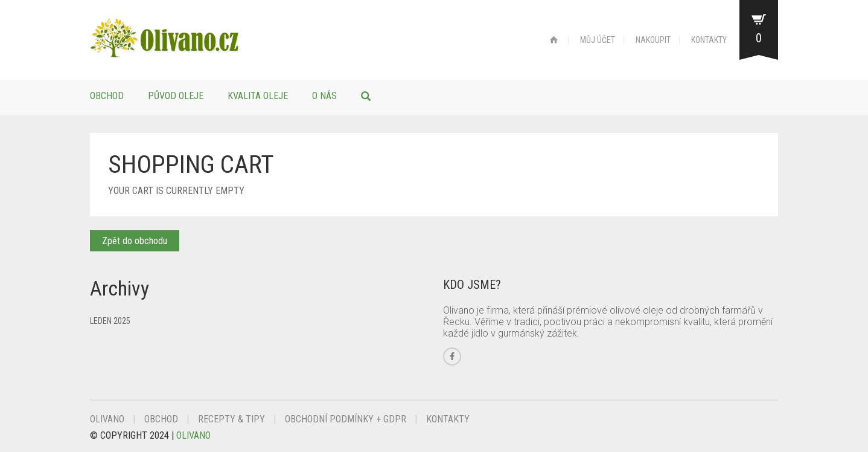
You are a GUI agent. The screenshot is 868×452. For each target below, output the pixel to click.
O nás (324, 96)
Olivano (107, 419)
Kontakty (448, 419)
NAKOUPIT (653, 40)
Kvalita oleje (258, 96)
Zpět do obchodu (135, 241)
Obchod (107, 96)
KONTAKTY (709, 40)
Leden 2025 (110, 321)
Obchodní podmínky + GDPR (346, 419)
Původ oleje (176, 96)
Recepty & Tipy (231, 419)
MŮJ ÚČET (598, 40)
